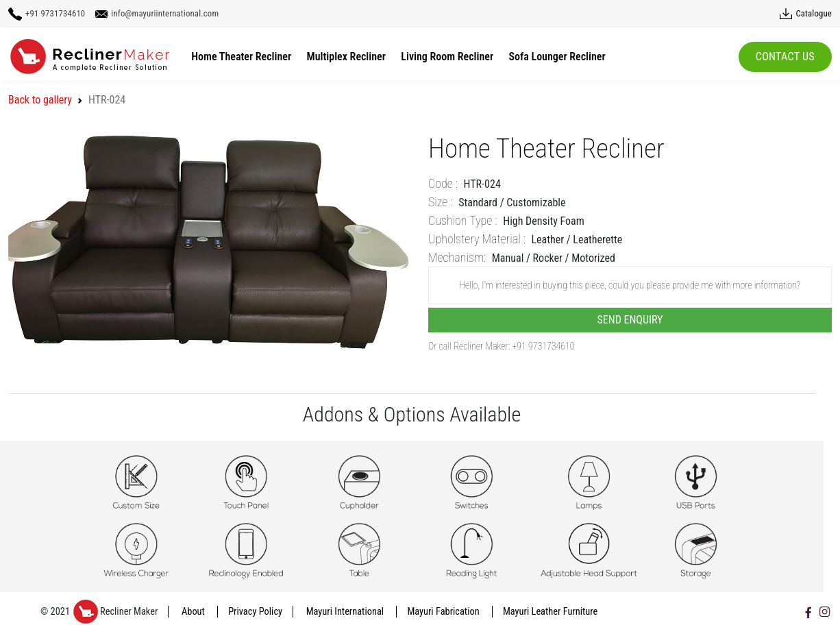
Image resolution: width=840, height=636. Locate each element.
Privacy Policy (255, 612)
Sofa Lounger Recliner (557, 57)
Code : (443, 183)
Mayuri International (346, 612)
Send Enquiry (630, 320)
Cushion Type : (463, 220)
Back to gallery (40, 100)
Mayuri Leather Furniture (550, 612)
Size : (441, 202)
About (194, 612)
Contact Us (785, 57)
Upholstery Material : (477, 239)
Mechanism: (457, 257)
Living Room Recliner (447, 57)
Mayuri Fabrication (444, 612)
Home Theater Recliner (241, 57)
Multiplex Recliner (346, 57)
